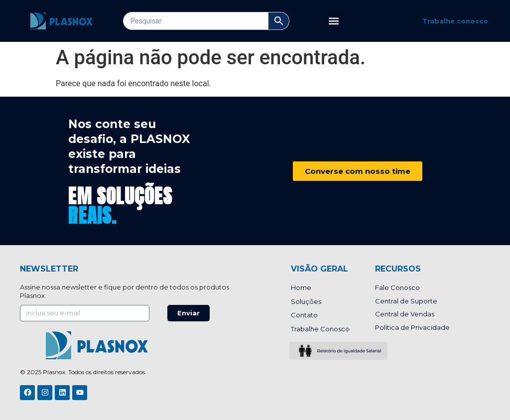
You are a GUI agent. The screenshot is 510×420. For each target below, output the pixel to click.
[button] (333, 21)
